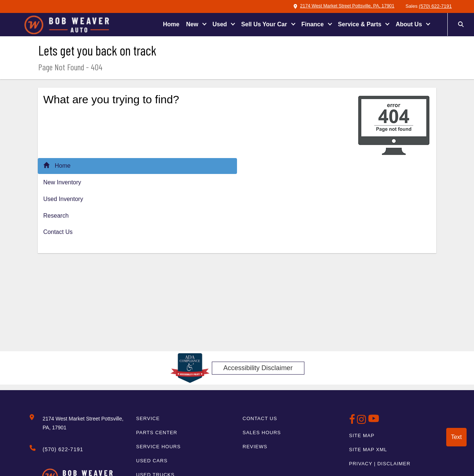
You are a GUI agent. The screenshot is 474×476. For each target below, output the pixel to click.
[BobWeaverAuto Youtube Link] (374, 421)
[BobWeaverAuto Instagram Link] (363, 421)
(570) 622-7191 (435, 6)
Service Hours (158, 447)
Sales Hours (262, 433)
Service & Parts (361, 24)
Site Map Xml (368, 450)
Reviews (255, 447)
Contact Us (58, 232)
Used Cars (152, 461)
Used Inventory (63, 199)
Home (171, 24)
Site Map (362, 435)
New (193, 24)
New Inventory (62, 182)
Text (456, 437)
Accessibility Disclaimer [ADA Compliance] (258, 368)
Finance (313, 24)
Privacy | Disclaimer (380, 464)
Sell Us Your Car (265, 24)
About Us (410, 24)
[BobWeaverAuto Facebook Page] (353, 421)
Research (56, 216)
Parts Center (157, 433)
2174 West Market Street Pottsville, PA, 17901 (342, 6)
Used (221, 24)
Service (148, 418)
